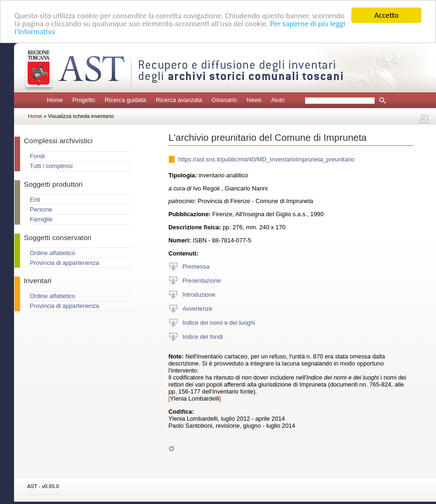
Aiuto (278, 100)
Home (55, 100)
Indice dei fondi (203, 336)
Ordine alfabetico (53, 253)
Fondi (37, 156)
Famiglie (41, 219)
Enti (35, 200)
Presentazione (202, 280)
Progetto (84, 100)
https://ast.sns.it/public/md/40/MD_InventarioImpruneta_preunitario (266, 159)
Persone (41, 209)
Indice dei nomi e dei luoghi (219, 322)
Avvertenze (197, 308)
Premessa (196, 266)
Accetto (386, 15)
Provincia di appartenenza (65, 263)
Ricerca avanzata (179, 100)
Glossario (224, 100)
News (254, 100)
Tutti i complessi (51, 166)
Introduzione (199, 294)
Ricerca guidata (126, 100)
